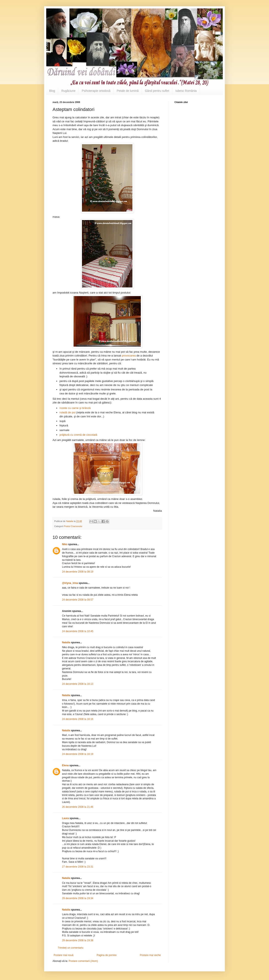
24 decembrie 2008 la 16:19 (78, 754)
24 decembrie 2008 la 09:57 (78, 600)
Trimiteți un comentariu (71, 948)
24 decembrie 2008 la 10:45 (78, 631)
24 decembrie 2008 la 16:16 (78, 719)
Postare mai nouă (63, 955)
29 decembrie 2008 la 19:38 (78, 940)
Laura (65, 818)
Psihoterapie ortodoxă (96, 91)
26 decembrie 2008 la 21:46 (78, 807)
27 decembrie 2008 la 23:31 (78, 867)
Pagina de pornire (107, 955)
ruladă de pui (67, 412)
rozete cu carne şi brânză (75, 408)
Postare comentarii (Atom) (83, 961)
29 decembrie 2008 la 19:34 (78, 898)
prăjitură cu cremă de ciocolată (78, 435)
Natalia (67, 642)
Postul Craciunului (73, 526)
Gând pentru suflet (157, 91)
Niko (65, 544)
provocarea (129, 356)
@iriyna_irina (70, 583)
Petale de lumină (128, 91)
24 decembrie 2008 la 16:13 (78, 684)
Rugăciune (68, 91)
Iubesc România (186, 91)
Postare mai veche (150, 955)
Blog (52, 91)
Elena (65, 765)
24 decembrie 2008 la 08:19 (78, 572)
